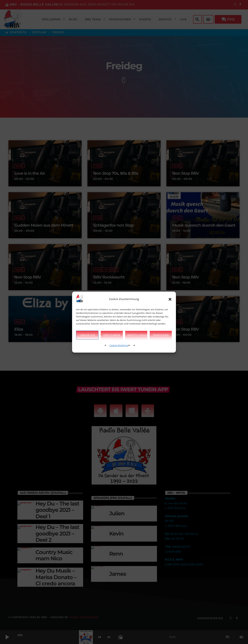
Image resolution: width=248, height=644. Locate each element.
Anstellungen (137, 341)
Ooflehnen (112, 341)
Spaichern (161, 341)
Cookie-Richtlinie (119, 352)
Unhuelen (87, 341)
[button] (170, 305)
